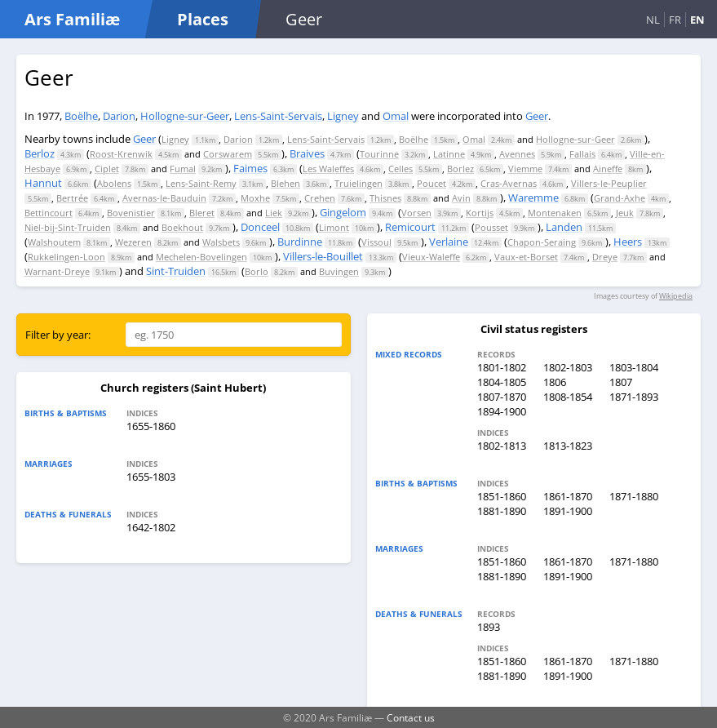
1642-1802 (151, 527)
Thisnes (385, 198)
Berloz (40, 153)
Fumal (183, 169)
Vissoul (376, 242)
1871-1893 (634, 397)
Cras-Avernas (509, 183)
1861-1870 (568, 496)
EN (697, 20)
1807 (621, 382)
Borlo (257, 271)
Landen (564, 227)
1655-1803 (151, 477)
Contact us (411, 717)
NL (653, 20)
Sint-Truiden (176, 271)
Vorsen (416, 213)
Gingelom (343, 212)
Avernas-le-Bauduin (164, 198)
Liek (274, 213)
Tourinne (379, 154)
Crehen (320, 198)
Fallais (582, 154)
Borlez (460, 169)
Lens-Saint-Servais (278, 116)
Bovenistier (131, 213)
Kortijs (480, 213)
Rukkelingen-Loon (66, 257)
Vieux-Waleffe (431, 257)
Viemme (525, 169)
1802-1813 (502, 446)
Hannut (43, 183)
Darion (119, 116)
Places (203, 19)
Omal (396, 116)
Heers (628, 242)
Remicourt (410, 227)
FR (675, 20)
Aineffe (608, 169)
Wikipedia (676, 296)
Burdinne (300, 242)
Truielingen (358, 183)
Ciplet (107, 169)
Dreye (605, 257)
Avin (461, 198)
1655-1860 (151, 426)
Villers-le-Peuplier (609, 183)
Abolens (114, 183)
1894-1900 (502, 411)
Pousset (491, 227)
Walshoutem (54, 242)
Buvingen (339, 271)
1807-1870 (502, 397)
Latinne (449, 154)
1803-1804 (634, 367)
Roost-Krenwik (121, 154)
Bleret (202, 213)
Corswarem (228, 154)
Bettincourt (49, 213)
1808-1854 (568, 397)
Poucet (432, 183)
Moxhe (255, 198)
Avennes (517, 154)
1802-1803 (568, 367)
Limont (334, 227)
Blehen (285, 183)
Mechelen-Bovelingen (201, 257)
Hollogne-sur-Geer (185, 116)
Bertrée (72, 198)
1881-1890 (502, 511)
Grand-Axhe (620, 198)
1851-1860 (502, 496)
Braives (307, 153)
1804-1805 (502, 382)
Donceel (260, 227)
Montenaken (555, 213)
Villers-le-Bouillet (323, 256)
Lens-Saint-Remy (201, 183)
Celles (401, 169)
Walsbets (221, 242)
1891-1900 (568, 511)
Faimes (250, 168)
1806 (555, 382)
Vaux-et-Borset (526, 257)
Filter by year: (58, 335)
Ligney (343, 116)
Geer (537, 116)
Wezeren (133, 242)
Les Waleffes (328, 169)
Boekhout (182, 227)
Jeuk (625, 213)
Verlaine (449, 242)
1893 (489, 627)
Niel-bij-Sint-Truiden (68, 227)
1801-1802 (502, 367)
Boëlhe (81, 116)
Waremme (533, 198)
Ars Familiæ (72, 19)
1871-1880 (634, 496)
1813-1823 (568, 446)
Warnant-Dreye (57, 271)
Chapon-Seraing (542, 242)
